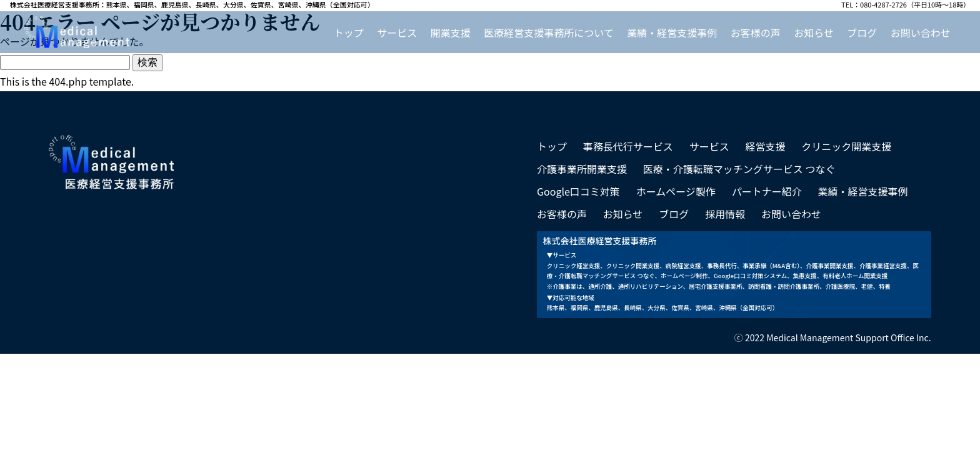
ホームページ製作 (676, 191)
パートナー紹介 (767, 191)
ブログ (862, 32)
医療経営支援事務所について (549, 32)
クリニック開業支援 (846, 146)
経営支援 (765, 146)
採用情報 (725, 214)
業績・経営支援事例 (672, 32)
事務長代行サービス (628, 146)
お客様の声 (756, 32)
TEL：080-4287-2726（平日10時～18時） (906, 5)
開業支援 (451, 32)
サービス (397, 32)
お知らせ (814, 32)
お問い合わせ (921, 32)
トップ (349, 32)
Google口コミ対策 (578, 191)
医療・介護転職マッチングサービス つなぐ (739, 169)
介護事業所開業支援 (582, 169)
